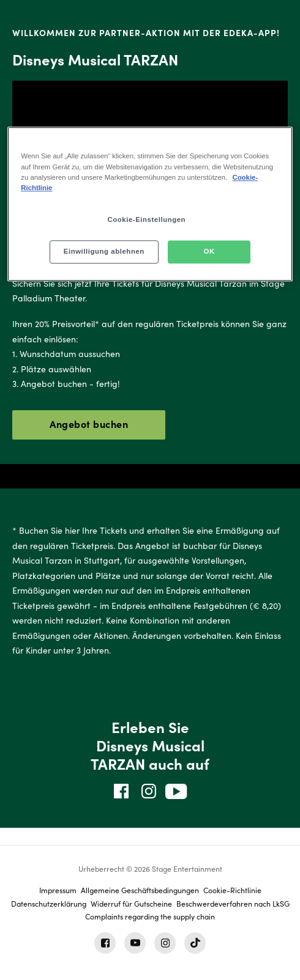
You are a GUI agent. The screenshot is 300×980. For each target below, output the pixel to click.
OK (209, 251)
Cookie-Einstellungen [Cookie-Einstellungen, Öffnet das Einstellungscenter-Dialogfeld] (146, 219)
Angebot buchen (89, 424)
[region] (150, 204)
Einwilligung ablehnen (104, 251)
